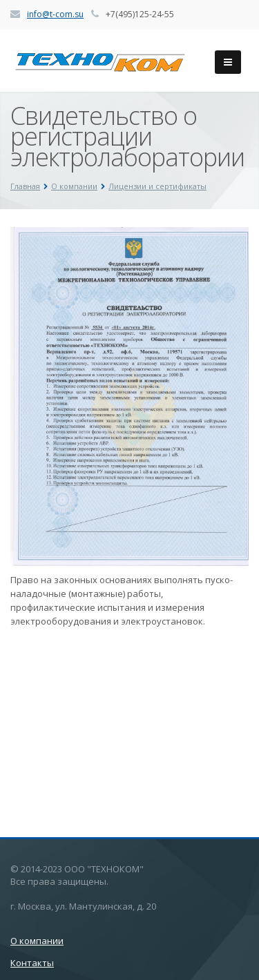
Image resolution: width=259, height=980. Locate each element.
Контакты (32, 963)
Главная (25, 186)
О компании (74, 186)
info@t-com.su (55, 14)
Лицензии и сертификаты (157, 186)
